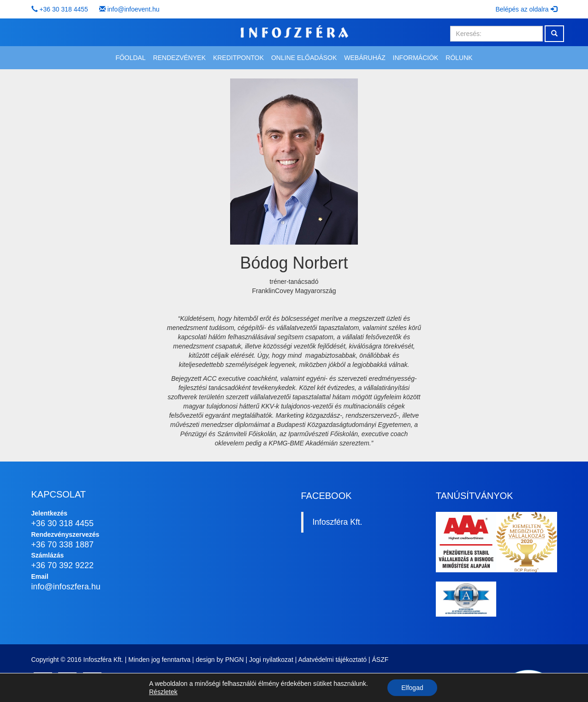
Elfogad (412, 688)
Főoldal (130, 58)
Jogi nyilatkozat (271, 660)
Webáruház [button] (365, 58)
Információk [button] (416, 58)
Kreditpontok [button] (238, 58)
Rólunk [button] (459, 58)
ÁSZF (380, 660)
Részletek (163, 692)
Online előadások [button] (304, 58)
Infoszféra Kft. (338, 522)
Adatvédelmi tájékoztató (332, 660)
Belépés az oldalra (526, 9)
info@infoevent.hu (134, 9)
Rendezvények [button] (179, 58)
